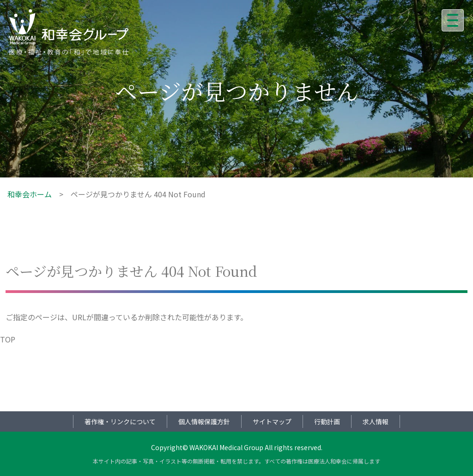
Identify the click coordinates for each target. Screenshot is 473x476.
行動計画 (327, 421)
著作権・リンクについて (120, 421)
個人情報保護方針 (204, 421)
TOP (8, 339)
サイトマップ (272, 421)
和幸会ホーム (30, 194)
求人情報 (376, 421)
